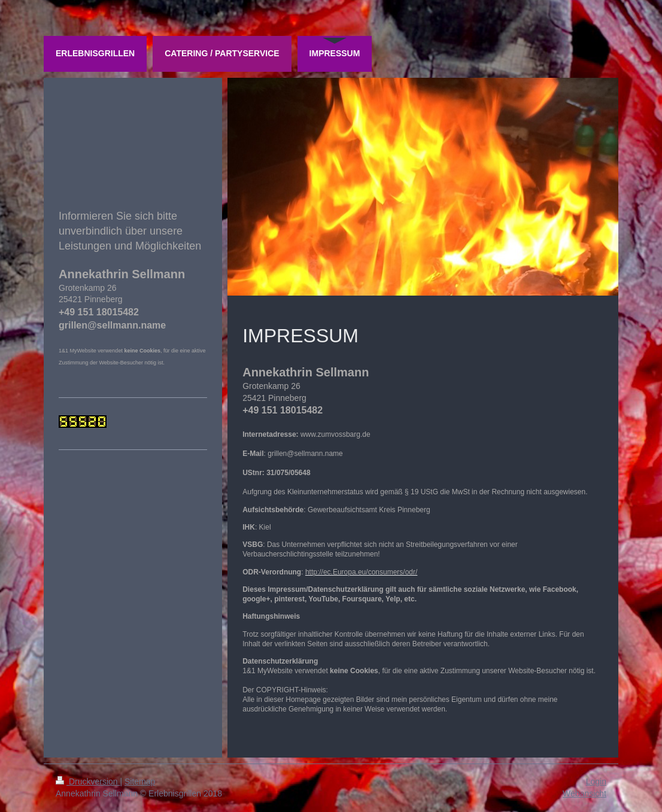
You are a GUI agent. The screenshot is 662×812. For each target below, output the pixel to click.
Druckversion (88, 781)
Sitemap (140, 781)
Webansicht (584, 793)
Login (596, 781)
